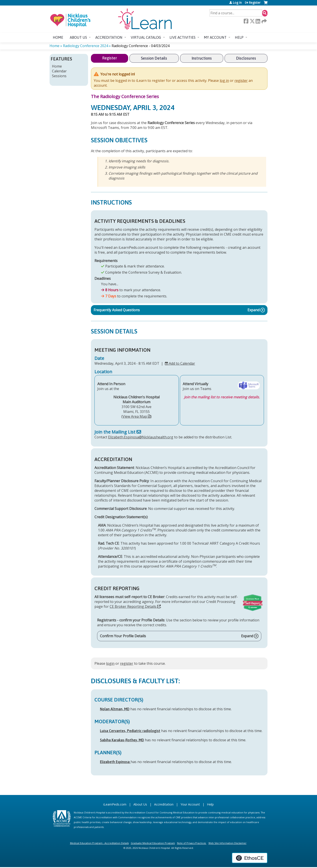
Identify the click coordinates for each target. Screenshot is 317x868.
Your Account (190, 804)
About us (78, 37)
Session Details (154, 58)
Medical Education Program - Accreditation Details (99, 843)
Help (239, 37)
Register (255, 3)
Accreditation (109, 37)
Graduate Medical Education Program (153, 843)
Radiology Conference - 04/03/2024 (141, 46)
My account (215, 37)
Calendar (59, 71)
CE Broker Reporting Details (133, 606)
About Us (140, 804)
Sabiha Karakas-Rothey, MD (122, 740)
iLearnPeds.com (115, 804)
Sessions (59, 76)
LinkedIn (258, 21)
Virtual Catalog (146, 37)
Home (58, 37)
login (110, 663)
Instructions (202, 58)
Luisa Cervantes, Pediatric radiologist (130, 731)
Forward (264, 21)
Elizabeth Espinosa (115, 762)
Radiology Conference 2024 (86, 46)
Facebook (246, 21)
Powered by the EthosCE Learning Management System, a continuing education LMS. (250, 858)
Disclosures (246, 58)
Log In (237, 3)
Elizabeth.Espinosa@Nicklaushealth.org (141, 437)
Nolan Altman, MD (115, 709)
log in (224, 81)
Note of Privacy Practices (191, 843)
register (241, 81)
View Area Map (135, 416)
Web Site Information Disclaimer (228, 843)
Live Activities (182, 37)
